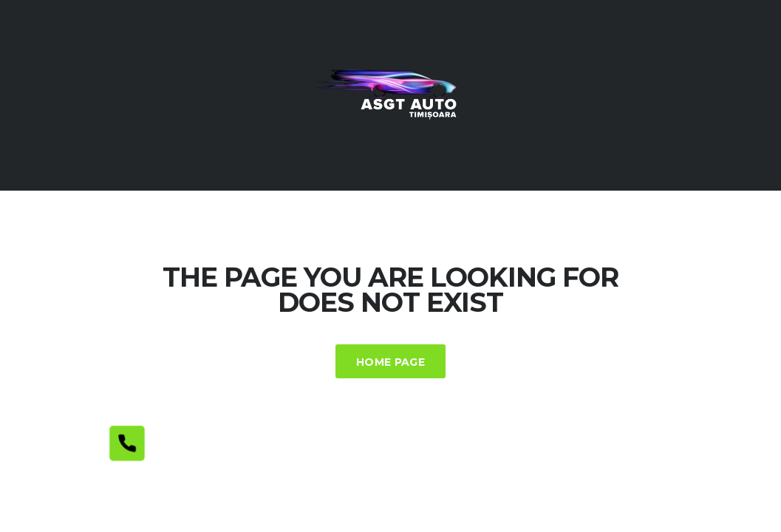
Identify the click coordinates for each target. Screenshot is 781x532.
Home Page (390, 362)
